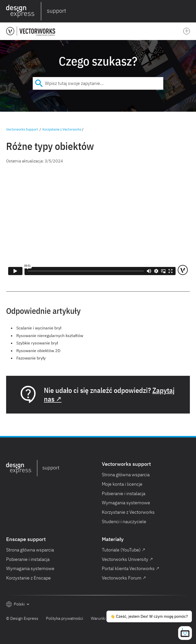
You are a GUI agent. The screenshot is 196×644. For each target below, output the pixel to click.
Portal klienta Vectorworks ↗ (131, 568)
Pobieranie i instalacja (124, 493)
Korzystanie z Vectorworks (62, 129)
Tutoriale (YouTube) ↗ (124, 550)
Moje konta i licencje (122, 484)
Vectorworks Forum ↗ (124, 578)
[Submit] (39, 83)
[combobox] (98, 83)
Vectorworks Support (22, 129)
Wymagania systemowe (126, 503)
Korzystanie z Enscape (28, 578)
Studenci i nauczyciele (124, 521)
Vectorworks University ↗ (127, 559)
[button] (189, 11)
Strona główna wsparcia (126, 475)
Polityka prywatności (65, 618)
